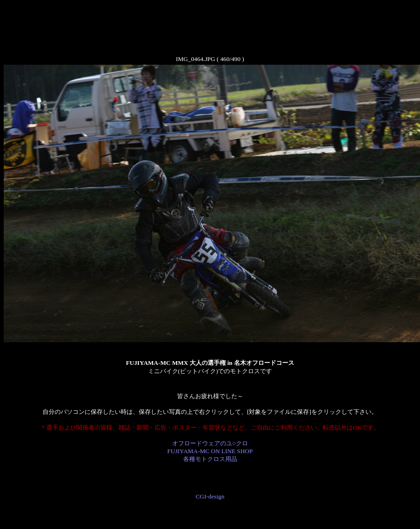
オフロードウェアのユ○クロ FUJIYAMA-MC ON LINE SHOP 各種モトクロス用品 (210, 451)
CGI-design (210, 496)
